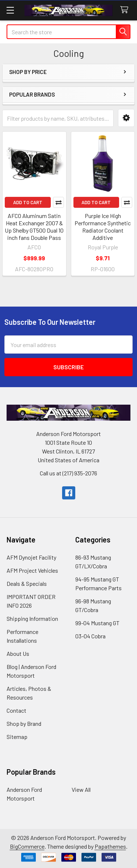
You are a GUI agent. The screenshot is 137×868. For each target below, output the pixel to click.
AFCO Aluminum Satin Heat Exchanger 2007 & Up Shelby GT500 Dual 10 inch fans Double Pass (34, 227)
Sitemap (17, 737)
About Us (18, 653)
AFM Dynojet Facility (31, 557)
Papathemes (110, 846)
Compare (58, 202)
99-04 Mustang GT (97, 623)
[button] (126, 118)
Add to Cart (28, 202)
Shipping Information (32, 618)
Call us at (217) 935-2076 (68, 473)
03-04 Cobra (90, 636)
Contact (16, 710)
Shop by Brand (24, 723)
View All (81, 789)
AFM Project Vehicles (32, 570)
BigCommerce (27, 846)
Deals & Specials (27, 583)
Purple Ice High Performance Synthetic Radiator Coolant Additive (103, 227)
